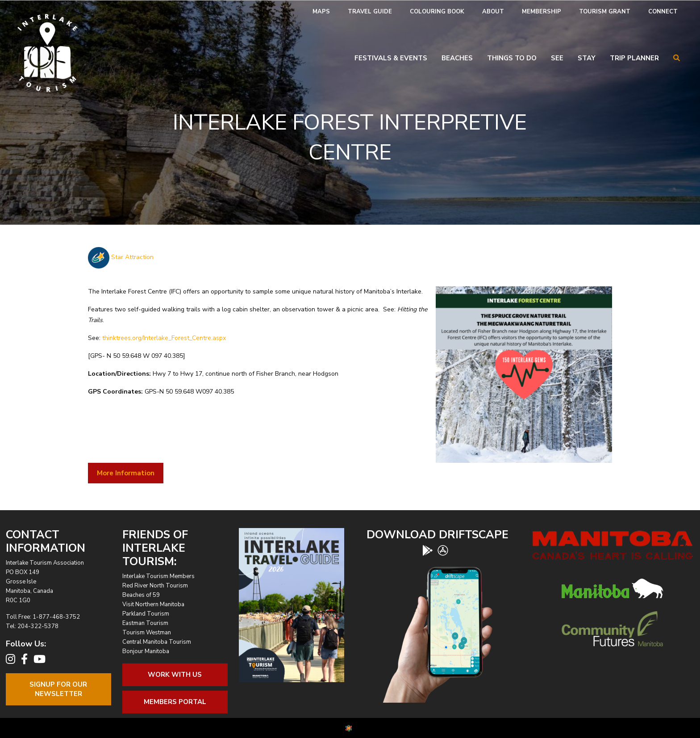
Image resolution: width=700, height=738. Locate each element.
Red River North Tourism (155, 586)
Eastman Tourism (145, 623)
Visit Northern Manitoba (153, 604)
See (557, 58)
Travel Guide (370, 12)
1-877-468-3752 (56, 617)
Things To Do (512, 58)
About (493, 12)
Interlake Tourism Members (158, 576)
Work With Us (175, 675)
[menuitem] (321, 12)
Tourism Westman (147, 633)
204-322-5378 (38, 626)
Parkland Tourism (146, 614)
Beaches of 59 (141, 595)
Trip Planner (634, 58)
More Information (126, 473)
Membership (542, 12)
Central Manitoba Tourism (157, 642)
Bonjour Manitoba (146, 651)
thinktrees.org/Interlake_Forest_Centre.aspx (164, 338)
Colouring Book (437, 12)
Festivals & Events (391, 58)
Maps (321, 12)
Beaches (457, 58)
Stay (587, 58)
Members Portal (175, 702)
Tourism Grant (605, 12)
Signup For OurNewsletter (58, 689)
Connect (663, 12)
